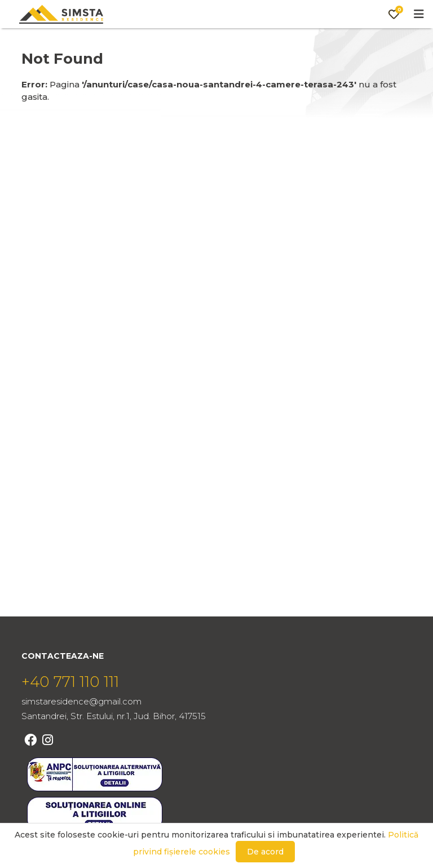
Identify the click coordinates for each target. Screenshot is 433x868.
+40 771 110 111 (70, 682)
